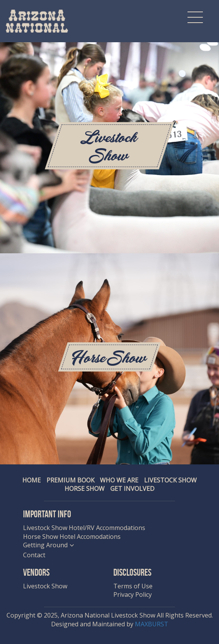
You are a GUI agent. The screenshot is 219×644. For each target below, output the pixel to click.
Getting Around (45, 545)
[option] (109, 253)
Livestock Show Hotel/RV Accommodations (84, 528)
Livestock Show (170, 480)
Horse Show (85, 489)
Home (32, 480)
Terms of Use (133, 586)
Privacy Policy (133, 594)
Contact (34, 555)
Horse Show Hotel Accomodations (72, 537)
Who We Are (119, 480)
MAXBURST (152, 624)
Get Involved (132, 489)
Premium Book (71, 480)
